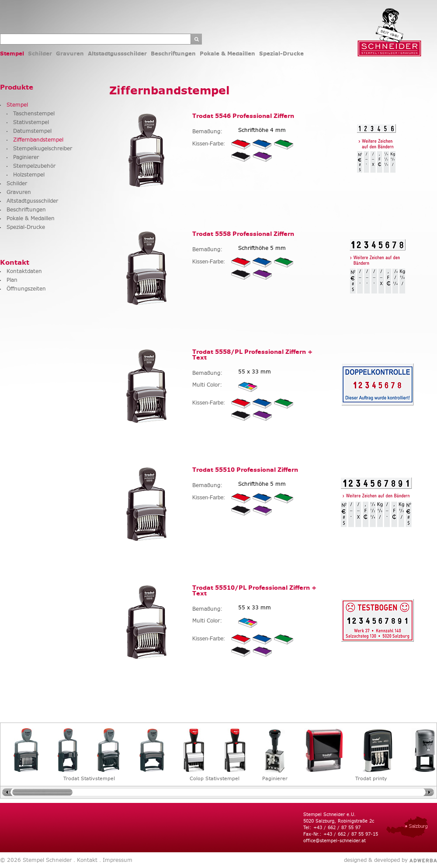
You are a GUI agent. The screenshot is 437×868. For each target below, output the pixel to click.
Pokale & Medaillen (227, 54)
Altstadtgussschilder (117, 54)
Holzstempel (29, 175)
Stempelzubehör (34, 166)
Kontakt (15, 262)
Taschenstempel (34, 113)
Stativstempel (31, 122)
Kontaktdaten (24, 271)
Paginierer (26, 157)
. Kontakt (85, 860)
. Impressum (115, 860)
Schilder (40, 54)
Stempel (12, 54)
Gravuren (70, 54)
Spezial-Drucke (281, 54)
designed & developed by (376, 860)
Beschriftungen (173, 54)
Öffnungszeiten (26, 289)
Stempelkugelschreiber (43, 148)
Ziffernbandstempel (38, 140)
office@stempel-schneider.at (335, 840)
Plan (12, 280)
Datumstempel (32, 131)
